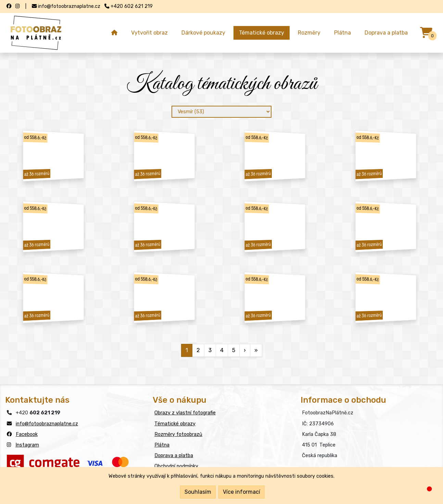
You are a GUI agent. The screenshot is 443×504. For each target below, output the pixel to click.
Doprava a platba (386, 33)
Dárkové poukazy (203, 33)
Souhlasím (198, 492)
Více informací (242, 492)
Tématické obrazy (262, 33)
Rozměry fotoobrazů (178, 434)
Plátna (343, 33)
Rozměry (309, 33)
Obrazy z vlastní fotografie (185, 413)
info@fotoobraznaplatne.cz (47, 424)
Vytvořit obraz (149, 33)
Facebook (27, 434)
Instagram (27, 445)
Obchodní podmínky (176, 466)
